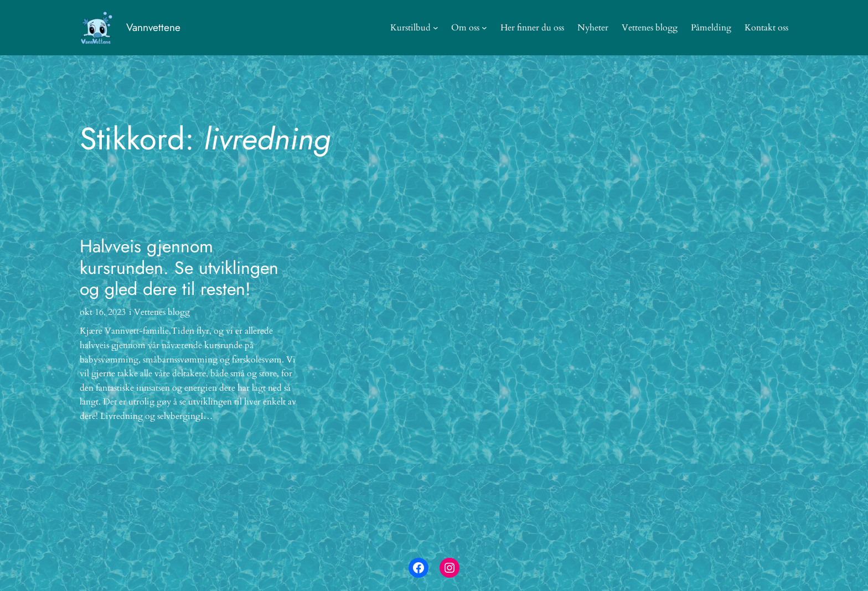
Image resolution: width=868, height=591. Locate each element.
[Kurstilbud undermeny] (436, 28)
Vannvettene (153, 27)
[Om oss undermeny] (484, 28)
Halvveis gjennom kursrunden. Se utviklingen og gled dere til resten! (179, 268)
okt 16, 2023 (103, 312)
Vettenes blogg (162, 312)
